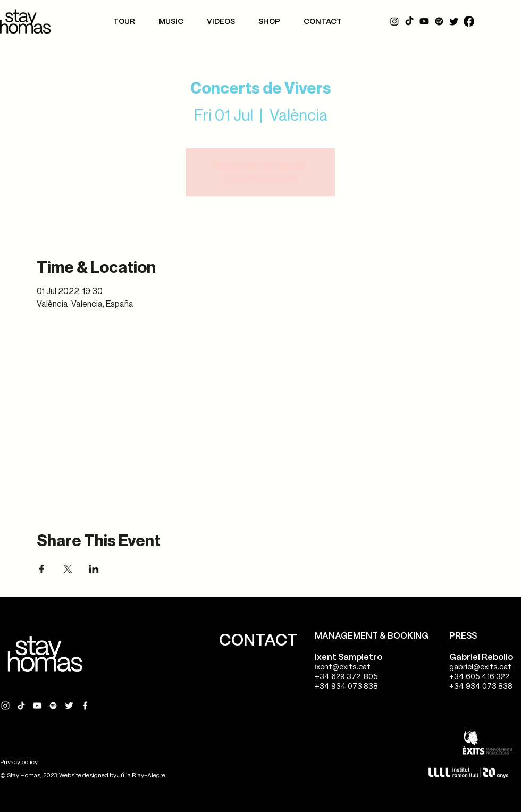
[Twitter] (454, 21)
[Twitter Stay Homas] (69, 706)
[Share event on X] (68, 569)
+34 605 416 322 (479, 677)
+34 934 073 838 (346, 687)
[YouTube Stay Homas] (37, 706)
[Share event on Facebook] (42, 569)
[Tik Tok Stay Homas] (21, 706)
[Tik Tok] (409, 21)
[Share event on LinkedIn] (94, 569)
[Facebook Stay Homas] (85, 706)
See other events (261, 179)
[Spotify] (439, 21)
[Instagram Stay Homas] (5, 706)
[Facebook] (469, 21)
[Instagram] (394, 21)
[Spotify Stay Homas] (53, 706)
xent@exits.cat (343, 667)
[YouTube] (424, 21)
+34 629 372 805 (346, 677)
